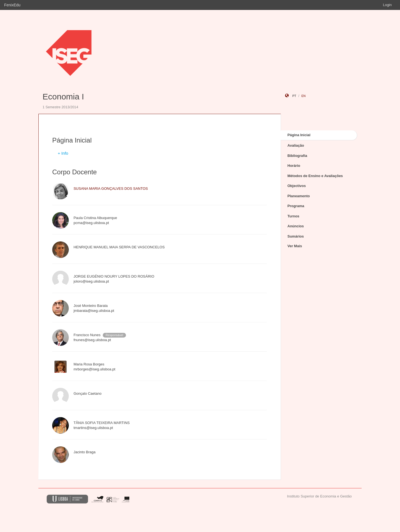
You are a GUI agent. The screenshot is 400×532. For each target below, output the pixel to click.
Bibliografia (298, 156)
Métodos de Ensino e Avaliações (315, 176)
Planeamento (299, 196)
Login (387, 5)
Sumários (296, 236)
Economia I (63, 97)
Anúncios (296, 226)
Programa (296, 206)
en (303, 96)
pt (294, 96)
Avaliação (296, 145)
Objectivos (297, 186)
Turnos (294, 216)
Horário (294, 166)
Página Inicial (299, 135)
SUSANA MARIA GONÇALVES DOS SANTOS (111, 189)
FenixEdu (12, 5)
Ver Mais (295, 246)
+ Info (63, 153)
